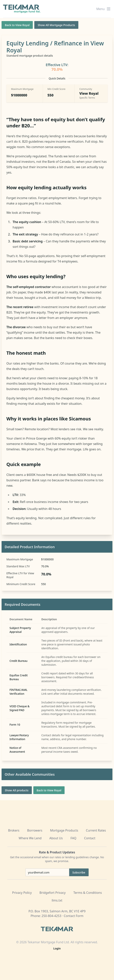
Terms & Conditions (88, 893)
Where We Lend (30, 838)
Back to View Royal (17, 25)
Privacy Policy (22, 893)
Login (57, 948)
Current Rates (96, 830)
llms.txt (57, 900)
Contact (90, 838)
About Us (56, 838)
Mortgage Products (64, 830)
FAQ (73, 838)
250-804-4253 (51, 916)
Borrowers (35, 830)
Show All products (17, 790)
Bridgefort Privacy (53, 893)
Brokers (14, 830)
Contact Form (74, 916)
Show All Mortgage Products (56, 25)
